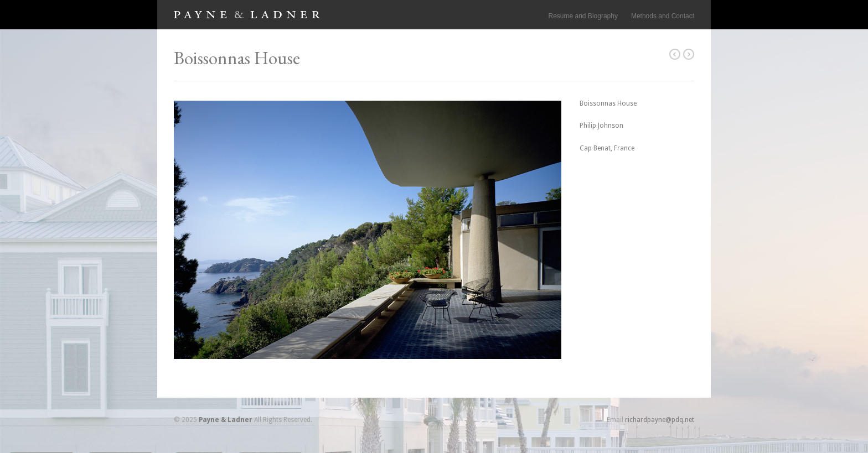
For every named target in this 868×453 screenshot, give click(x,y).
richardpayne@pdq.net (660, 420)
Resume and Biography (583, 16)
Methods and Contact (663, 16)
